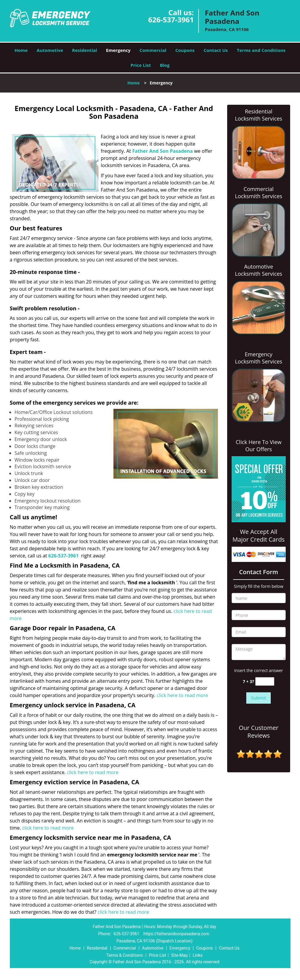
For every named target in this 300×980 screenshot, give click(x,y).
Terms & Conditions (124, 955)
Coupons (185, 50)
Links (198, 955)
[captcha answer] (265, 681)
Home (21, 50)
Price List (141, 65)
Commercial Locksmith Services (259, 192)
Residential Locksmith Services (259, 115)
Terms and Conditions (261, 50)
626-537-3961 (171, 20)
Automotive (50, 50)
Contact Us (216, 50)
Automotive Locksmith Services (259, 270)
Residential (84, 50)
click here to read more (182, 695)
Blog (164, 65)
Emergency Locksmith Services (259, 358)
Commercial (153, 50)
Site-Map (180, 955)
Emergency (118, 50)
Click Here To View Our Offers (259, 446)
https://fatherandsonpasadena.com (176, 934)
